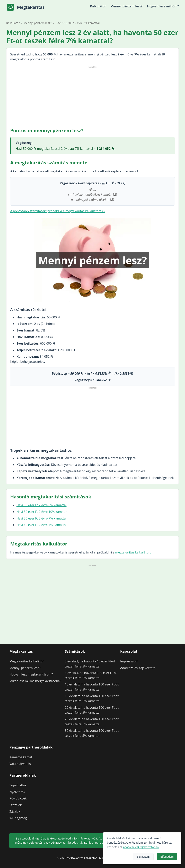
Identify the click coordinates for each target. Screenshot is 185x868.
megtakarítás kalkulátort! (134, 552)
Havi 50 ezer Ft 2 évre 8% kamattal (41, 505)
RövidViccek (18, 798)
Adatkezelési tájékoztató (138, 668)
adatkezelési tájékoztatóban (141, 847)
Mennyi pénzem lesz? (126, 6)
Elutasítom (143, 857)
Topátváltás (18, 785)
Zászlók (15, 812)
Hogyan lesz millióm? (163, 6)
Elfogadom (167, 857)
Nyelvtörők (17, 792)
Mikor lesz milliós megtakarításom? (35, 681)
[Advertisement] (92, 96)
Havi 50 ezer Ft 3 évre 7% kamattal (41, 518)
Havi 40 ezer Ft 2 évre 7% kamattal (41, 525)
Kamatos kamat (21, 757)
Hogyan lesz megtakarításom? (31, 674)
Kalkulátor (98, 6)
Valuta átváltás (20, 764)
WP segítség (18, 818)
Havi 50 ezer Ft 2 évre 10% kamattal (42, 512)
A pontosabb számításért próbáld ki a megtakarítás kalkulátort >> (58, 211)
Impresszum (129, 661)
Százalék (16, 805)
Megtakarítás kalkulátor (27, 661)
